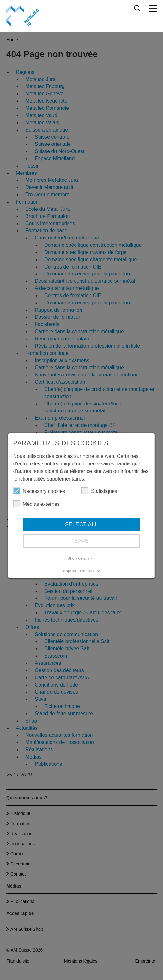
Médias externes (36, 504)
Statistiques (99, 491)
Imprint (70, 571)
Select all (81, 525)
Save (81, 541)
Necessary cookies (39, 491)
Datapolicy (90, 571)
